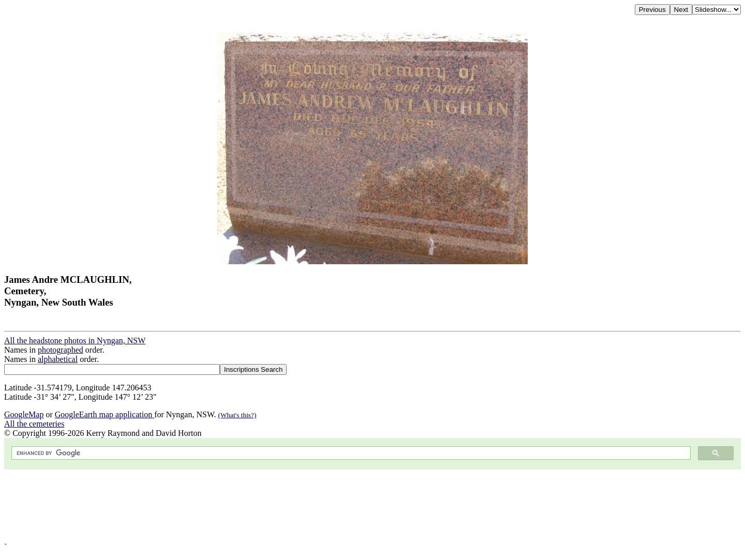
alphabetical (58, 359)
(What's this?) (237, 415)
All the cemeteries (34, 424)
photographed (61, 350)
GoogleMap (24, 414)
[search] (350, 453)
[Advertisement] (315, 506)
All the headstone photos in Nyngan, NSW (75, 340)
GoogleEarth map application (105, 414)
